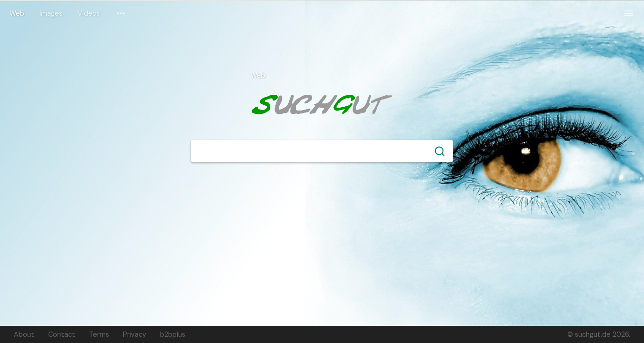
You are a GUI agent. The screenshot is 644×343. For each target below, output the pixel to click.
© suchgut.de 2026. (599, 334)
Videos (89, 13)
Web (17, 13)
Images (51, 13)
